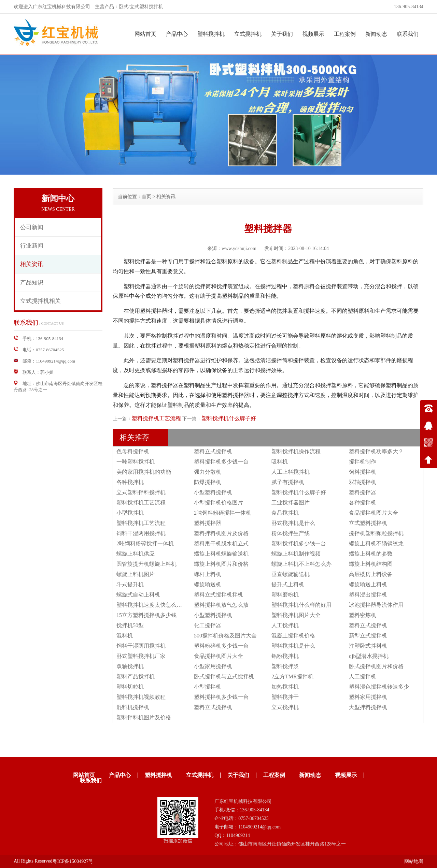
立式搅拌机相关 (40, 301)
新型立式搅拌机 (368, 636)
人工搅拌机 (285, 625)
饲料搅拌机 (363, 472)
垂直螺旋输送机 (291, 574)
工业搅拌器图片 (291, 503)
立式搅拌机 (248, 34)
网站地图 (414, 861)
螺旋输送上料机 (368, 584)
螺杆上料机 (208, 574)
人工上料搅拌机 (291, 472)
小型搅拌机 (130, 513)
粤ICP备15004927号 (73, 861)
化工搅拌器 (208, 625)
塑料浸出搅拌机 (368, 595)
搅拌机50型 (130, 625)
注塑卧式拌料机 (368, 646)
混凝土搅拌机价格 (293, 636)
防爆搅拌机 (208, 482)
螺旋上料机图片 (136, 574)
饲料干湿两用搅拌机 (141, 533)
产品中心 (177, 34)
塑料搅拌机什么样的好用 (301, 605)
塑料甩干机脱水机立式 (221, 543)
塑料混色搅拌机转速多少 (379, 687)
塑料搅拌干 (285, 697)
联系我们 (408, 34)
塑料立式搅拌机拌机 (218, 595)
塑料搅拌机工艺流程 (156, 418)
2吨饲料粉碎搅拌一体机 (223, 513)
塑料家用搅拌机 (368, 697)
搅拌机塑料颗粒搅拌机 (376, 533)
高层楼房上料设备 (371, 574)
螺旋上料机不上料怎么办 (301, 564)
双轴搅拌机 (363, 482)
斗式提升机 (130, 584)
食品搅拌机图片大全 (373, 513)
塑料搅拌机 (211, 34)
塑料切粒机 (130, 687)
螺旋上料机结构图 (371, 564)
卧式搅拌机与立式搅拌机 (224, 676)
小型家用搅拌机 (213, 666)
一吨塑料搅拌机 (136, 462)
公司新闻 (32, 227)
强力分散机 (208, 472)
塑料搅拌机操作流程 (296, 451)
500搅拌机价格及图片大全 (225, 636)
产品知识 (32, 283)
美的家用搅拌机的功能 (144, 472)
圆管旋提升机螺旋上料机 (146, 564)
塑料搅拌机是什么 (293, 646)
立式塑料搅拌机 (368, 523)
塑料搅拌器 (363, 492)
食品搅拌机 (285, 513)
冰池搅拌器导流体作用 (376, 605)
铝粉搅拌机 (285, 656)
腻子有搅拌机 (288, 482)
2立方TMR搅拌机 (292, 676)
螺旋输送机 (208, 584)
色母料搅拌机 (133, 451)
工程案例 (345, 34)
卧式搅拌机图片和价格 (376, 666)
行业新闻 (32, 246)
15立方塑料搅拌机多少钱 (146, 615)
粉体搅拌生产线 (291, 533)
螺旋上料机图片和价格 (221, 564)
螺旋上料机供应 (136, 554)
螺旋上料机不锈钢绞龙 (376, 543)
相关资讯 (32, 264)
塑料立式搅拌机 (213, 451)
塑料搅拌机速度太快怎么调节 (152, 605)
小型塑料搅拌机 (213, 492)
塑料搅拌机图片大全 (296, 615)
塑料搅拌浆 (285, 666)
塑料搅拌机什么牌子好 (229, 418)
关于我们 (282, 34)
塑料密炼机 (363, 615)
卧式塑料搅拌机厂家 (141, 656)
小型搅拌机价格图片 (218, 503)
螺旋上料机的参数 (371, 554)
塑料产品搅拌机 (136, 676)
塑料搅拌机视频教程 (141, 697)
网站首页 (145, 34)
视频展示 (313, 34)
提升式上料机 (288, 584)
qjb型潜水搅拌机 (369, 656)
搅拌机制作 (363, 462)
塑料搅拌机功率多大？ (376, 451)
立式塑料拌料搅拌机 (141, 492)
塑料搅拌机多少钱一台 (221, 462)
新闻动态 (376, 34)
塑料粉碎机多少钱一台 (221, 646)
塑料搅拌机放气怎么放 (221, 605)
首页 (146, 197)
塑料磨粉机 (285, 595)
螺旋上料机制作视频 (296, 554)
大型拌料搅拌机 (368, 707)
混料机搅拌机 (133, 707)
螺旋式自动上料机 (138, 595)
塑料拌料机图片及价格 (221, 533)
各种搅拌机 (130, 482)
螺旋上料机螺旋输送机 (221, 554)
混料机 (125, 636)
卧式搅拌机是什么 (293, 523)
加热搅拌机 (285, 687)
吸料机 (280, 462)
